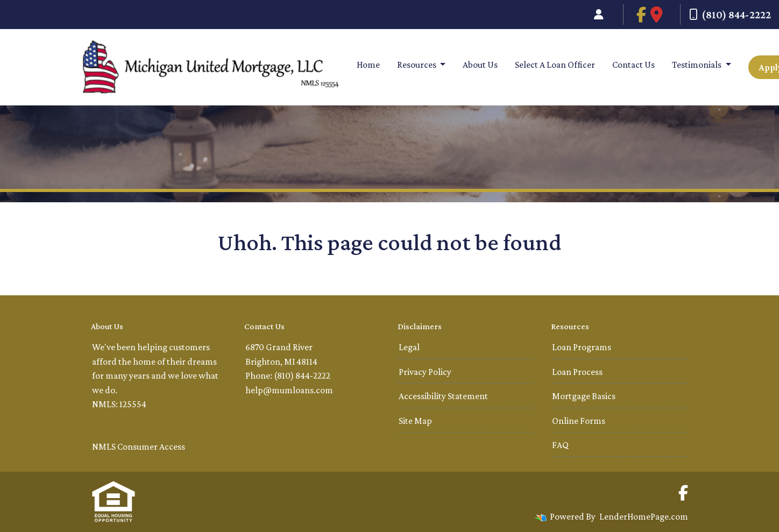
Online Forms (579, 421)
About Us (480, 65)
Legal (409, 347)
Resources (417, 65)
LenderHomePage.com (644, 516)
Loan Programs (582, 347)
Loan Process (577, 372)
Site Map (415, 421)
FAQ (560, 445)
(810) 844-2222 (730, 15)
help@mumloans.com (289, 390)
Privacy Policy (425, 372)
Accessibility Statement (443, 396)
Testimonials (697, 65)
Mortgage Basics (584, 396)
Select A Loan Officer (555, 65)
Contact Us (633, 65)
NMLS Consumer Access (139, 446)
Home (368, 65)
